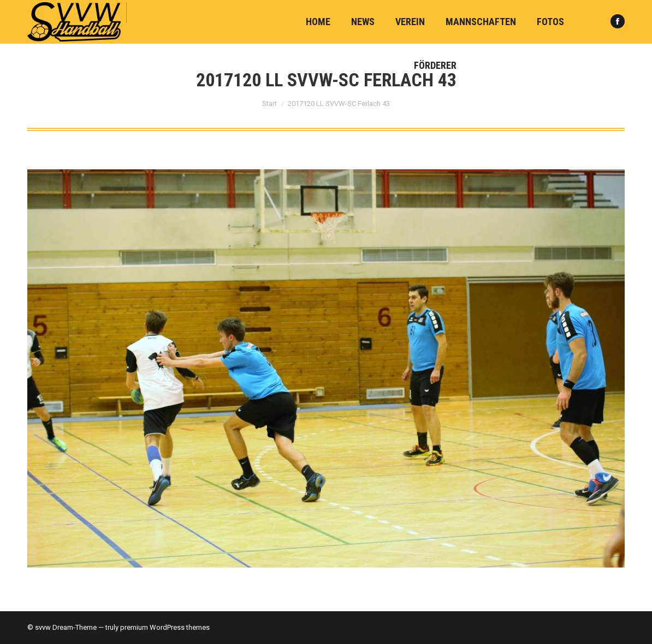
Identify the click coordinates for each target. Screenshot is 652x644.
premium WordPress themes (165, 627)
